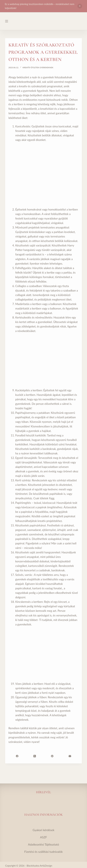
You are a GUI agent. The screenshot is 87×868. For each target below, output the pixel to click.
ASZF (43, 837)
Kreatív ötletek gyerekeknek (38, 67)
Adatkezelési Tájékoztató (43, 844)
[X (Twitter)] (35, 756)
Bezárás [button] (80, 6)
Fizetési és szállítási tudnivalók (43, 852)
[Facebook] (17, 756)
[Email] (70, 756)
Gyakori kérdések (44, 830)
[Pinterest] (52, 756)
